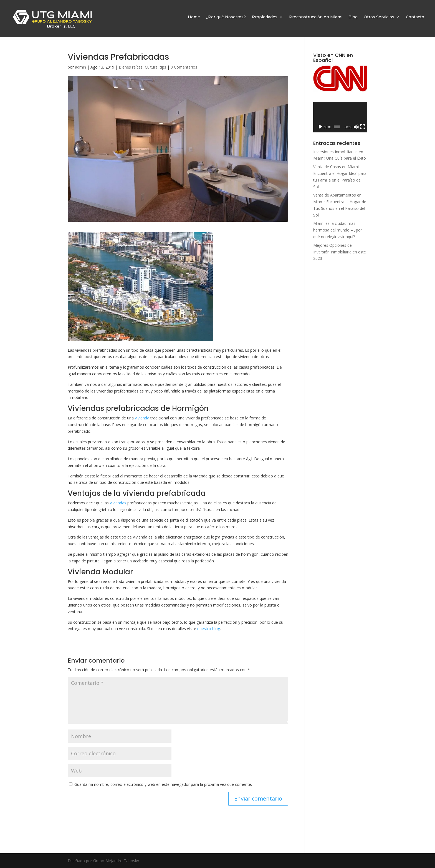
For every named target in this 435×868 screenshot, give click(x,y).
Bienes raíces (131, 67)
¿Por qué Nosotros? (226, 17)
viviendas (118, 503)
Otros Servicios (379, 17)
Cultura (151, 67)
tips (163, 67)
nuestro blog (209, 629)
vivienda (142, 418)
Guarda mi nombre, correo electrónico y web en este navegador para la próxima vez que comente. (163, 784)
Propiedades (265, 17)
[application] (340, 117)
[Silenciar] (356, 127)
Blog (353, 17)
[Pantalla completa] (363, 127)
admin (80, 67)
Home (194, 17)
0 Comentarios (184, 67)
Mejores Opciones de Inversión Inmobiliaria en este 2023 (340, 252)
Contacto (415, 17)
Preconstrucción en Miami (316, 17)
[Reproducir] (320, 127)
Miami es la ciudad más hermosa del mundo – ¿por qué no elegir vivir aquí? (338, 230)
